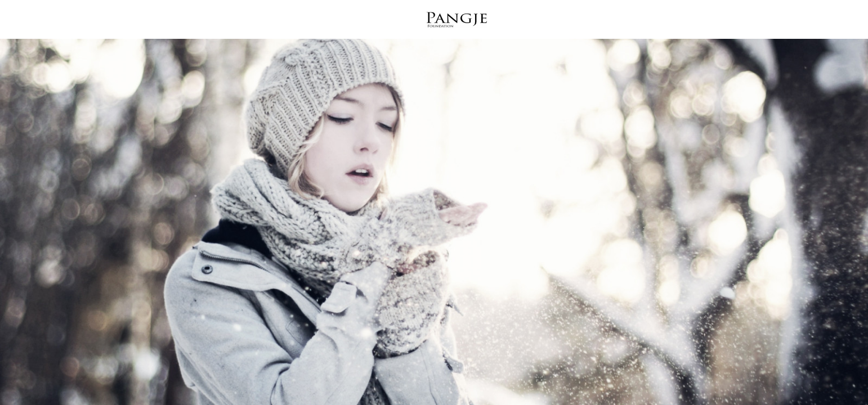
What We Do (224, 22)
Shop (601, 22)
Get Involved (541, 22)
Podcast (650, 22)
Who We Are (297, 22)
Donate (706, 22)
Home (166, 22)
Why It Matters (376, 22)
